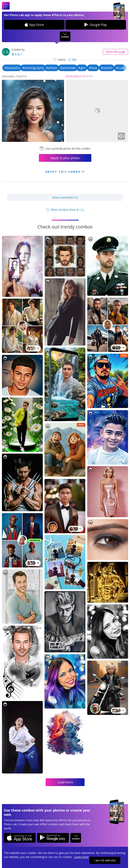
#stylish (107, 68)
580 (72, 60)
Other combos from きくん (65, 210)
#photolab (68, 68)
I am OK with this (105, 860)
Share (115, 52)
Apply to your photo (65, 158)
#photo (51, 68)
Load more (65, 782)
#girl (82, 68)
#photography (33, 68)
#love (93, 68)
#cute (120, 68)
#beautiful (12, 68)
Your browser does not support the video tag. (97, 111)
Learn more (81, 857)
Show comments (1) (65, 197)
